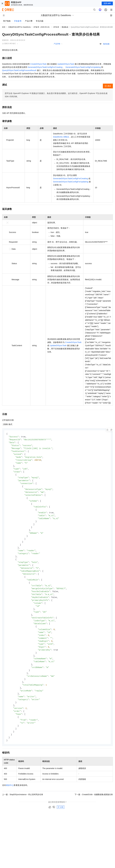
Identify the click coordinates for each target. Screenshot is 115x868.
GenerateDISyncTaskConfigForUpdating (83, 67)
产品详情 (57, 44)
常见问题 (40, 21)
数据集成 (65, 27)
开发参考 (18, 21)
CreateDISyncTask (38, 64)
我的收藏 (106, 44)
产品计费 (29, 21)
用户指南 (7, 21)
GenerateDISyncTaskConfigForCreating (45, 67)
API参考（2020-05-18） (42, 27)
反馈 (61, 821)
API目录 (56, 27)
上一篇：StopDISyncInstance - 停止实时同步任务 (23, 809)
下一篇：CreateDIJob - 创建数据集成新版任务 (94, 809)
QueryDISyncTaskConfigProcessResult (19, 70)
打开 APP (107, 3)
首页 (4, 27)
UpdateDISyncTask (66, 64)
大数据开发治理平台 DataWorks (19, 27)
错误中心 (10, 799)
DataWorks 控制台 (61, 137)
